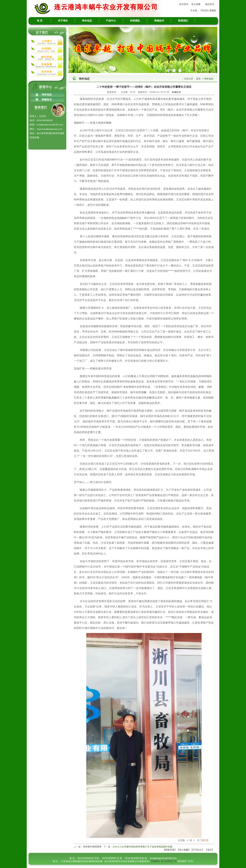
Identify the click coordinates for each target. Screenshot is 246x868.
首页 (198, 79)
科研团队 (135, 21)
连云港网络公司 (169, 861)
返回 (209, 850)
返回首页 (210, 4)
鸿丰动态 (87, 21)
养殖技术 (159, 21)
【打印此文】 (197, 850)
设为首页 (184, 4)
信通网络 (155, 861)
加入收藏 (196, 4)
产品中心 (111, 21)
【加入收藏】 (184, 850)
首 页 (40, 21)
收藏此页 (176, 92)
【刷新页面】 (170, 850)
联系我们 (183, 21)
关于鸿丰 (63, 21)
